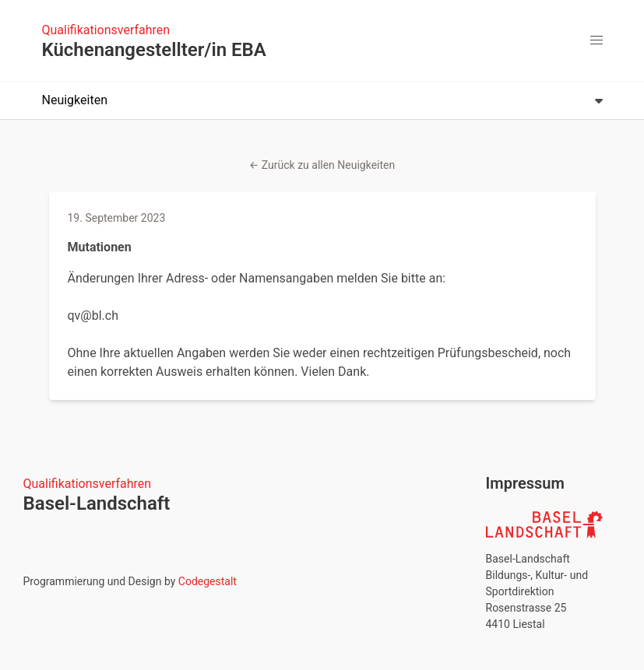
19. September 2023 (117, 218)
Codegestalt (208, 581)
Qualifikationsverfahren (106, 30)
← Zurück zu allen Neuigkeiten (322, 165)
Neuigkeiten (322, 100)
